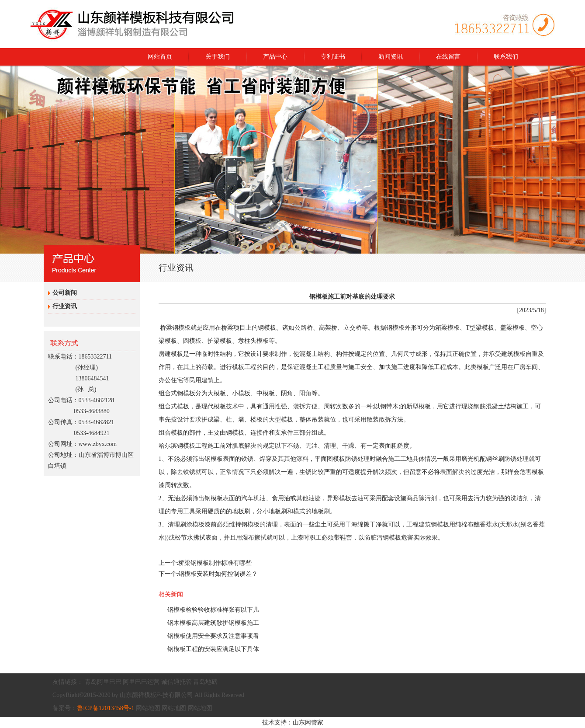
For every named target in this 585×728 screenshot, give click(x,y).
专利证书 (333, 57)
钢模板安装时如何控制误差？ (218, 574)
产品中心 (275, 57)
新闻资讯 (391, 57)
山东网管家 (308, 723)
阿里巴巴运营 (141, 682)
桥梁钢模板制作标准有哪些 (215, 563)
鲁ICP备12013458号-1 (106, 708)
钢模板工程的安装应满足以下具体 (213, 649)
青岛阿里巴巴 (103, 682)
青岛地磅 (205, 682)
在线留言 (448, 57)
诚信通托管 (177, 682)
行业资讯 (65, 306)
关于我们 (218, 57)
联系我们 (506, 57)
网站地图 (148, 708)
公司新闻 (65, 293)
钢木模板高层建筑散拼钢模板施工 (213, 623)
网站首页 (160, 57)
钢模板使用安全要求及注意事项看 (213, 636)
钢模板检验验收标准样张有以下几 (213, 610)
